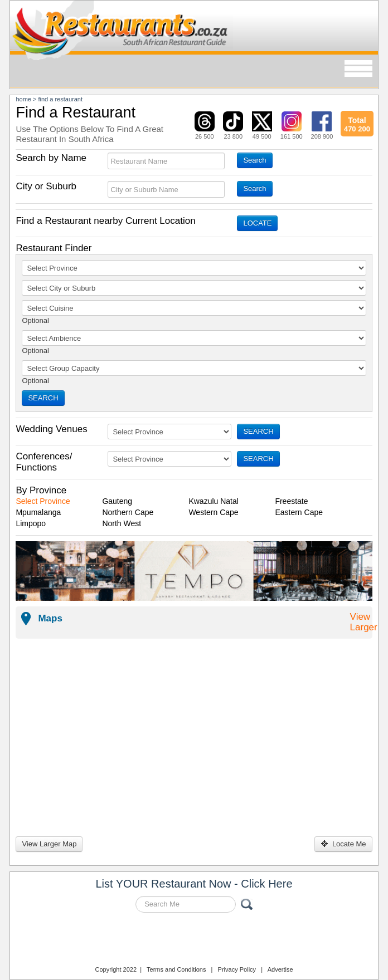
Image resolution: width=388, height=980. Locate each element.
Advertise (280, 969)
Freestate (291, 501)
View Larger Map (49, 844)
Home (23, 99)
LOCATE (257, 223)
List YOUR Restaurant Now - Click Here (194, 884)
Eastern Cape (299, 512)
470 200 (357, 123)
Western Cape (213, 512)
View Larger (364, 622)
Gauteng (117, 501)
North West (122, 523)
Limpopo (31, 523)
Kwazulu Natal (214, 501)
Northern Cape (128, 512)
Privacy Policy (237, 969)
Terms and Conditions (176, 969)
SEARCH (43, 398)
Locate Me (343, 844)
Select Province (43, 501)
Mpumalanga (38, 512)
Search (254, 160)
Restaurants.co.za (194, 940)
